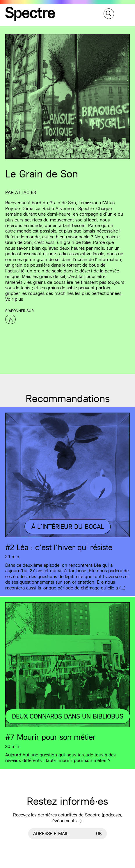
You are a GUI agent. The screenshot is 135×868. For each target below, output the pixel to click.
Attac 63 (26, 192)
